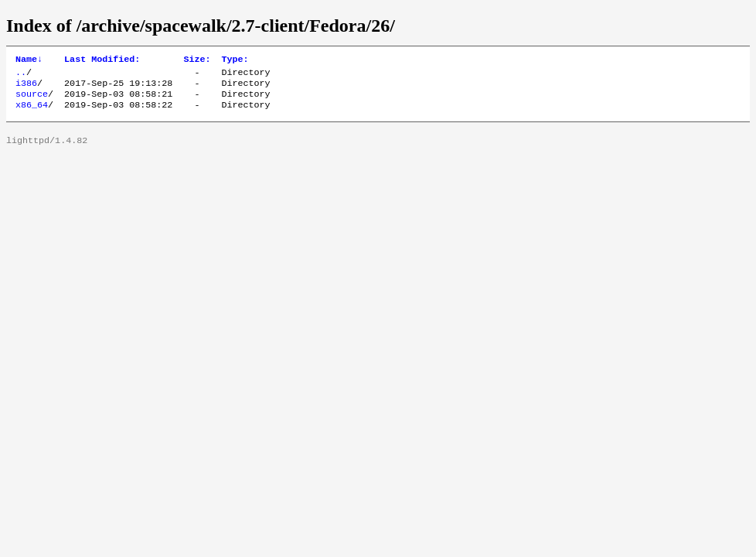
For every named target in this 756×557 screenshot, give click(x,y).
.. (21, 75)
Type (235, 60)
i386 (26, 87)
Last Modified (102, 60)
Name (29, 60)
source (32, 100)
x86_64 (32, 112)
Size (197, 60)
